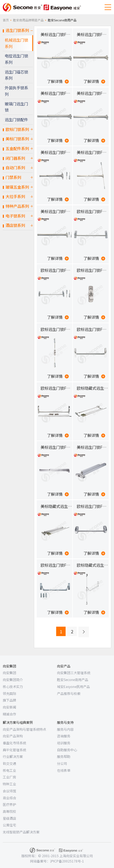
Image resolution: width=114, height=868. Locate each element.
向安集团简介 (13, 680)
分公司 (62, 763)
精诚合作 (9, 714)
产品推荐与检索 (69, 693)
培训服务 (64, 743)
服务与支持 (65, 722)
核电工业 (9, 770)
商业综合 (9, 798)
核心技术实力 (13, 686)
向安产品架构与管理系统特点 (24, 729)
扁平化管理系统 (14, 750)
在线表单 (64, 770)
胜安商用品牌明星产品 (28, 20)
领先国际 (9, 693)
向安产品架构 (13, 736)
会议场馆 (9, 791)
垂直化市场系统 (14, 743)
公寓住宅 (9, 825)
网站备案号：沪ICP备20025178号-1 (57, 861)
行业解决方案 (13, 756)
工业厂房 (9, 777)
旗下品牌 (9, 700)
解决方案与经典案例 (18, 722)
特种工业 (9, 784)
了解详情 (58, 81)
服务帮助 (64, 756)
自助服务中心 (67, 750)
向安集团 (9, 666)
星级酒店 (9, 818)
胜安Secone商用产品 (73, 680)
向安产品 (64, 666)
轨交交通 (9, 763)
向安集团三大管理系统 (74, 673)
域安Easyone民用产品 (73, 686)
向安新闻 (9, 707)
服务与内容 (65, 729)
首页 (6, 20)
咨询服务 (64, 736)
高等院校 (9, 811)
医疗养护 (9, 804)
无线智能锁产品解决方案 (21, 832)
